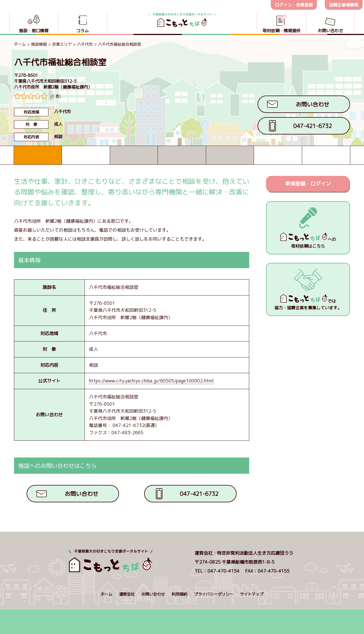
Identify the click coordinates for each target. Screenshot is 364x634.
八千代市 (85, 44)
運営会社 (127, 594)
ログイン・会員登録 (294, 5)
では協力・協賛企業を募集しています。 (308, 302)
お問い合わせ (153, 594)
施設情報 (39, 44)
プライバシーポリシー (214, 594)
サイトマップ (252, 594)
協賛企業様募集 (344, 5)
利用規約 (179, 594)
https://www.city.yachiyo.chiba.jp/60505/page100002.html (151, 381)
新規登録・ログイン (308, 184)
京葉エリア (62, 44)
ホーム (20, 44)
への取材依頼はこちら (308, 241)
